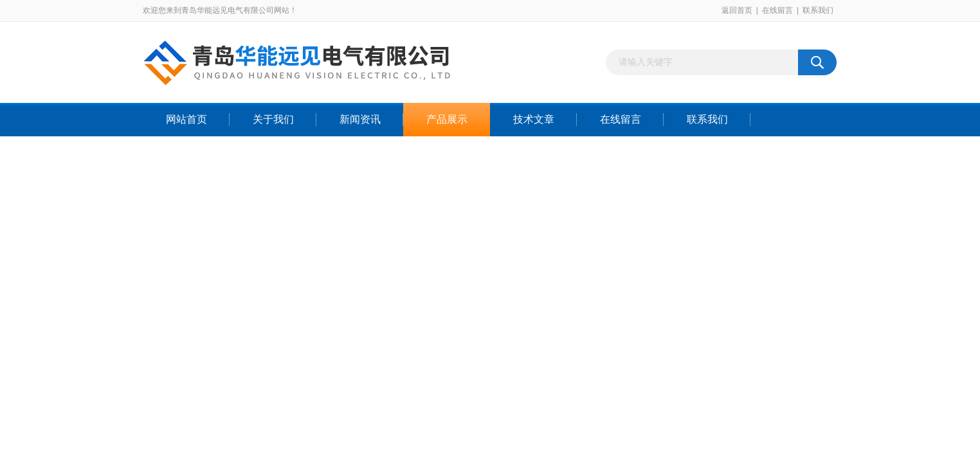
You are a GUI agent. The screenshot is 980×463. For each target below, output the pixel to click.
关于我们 (273, 119)
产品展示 (447, 119)
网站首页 (186, 119)
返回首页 (737, 10)
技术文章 (534, 119)
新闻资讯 (360, 119)
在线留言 (777, 10)
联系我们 (818, 10)
